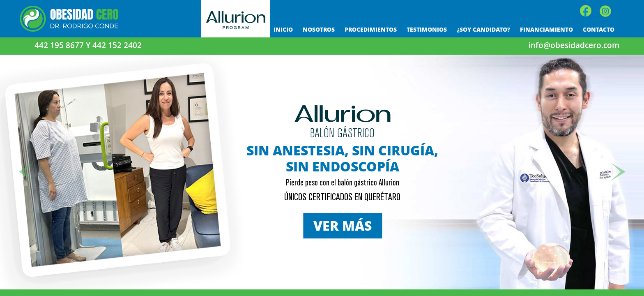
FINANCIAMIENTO (546, 29)
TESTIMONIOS (427, 29)
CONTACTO (599, 29)
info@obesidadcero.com (574, 45)
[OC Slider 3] (331, 276)
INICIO (283, 29)
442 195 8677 (60, 45)
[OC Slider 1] (314, 276)
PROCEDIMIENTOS (371, 29)
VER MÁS (343, 225)
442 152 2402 (117, 45)
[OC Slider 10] (322, 276)
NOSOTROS (319, 29)
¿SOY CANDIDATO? (483, 29)
